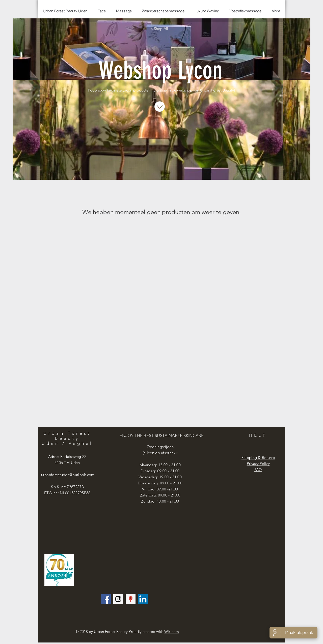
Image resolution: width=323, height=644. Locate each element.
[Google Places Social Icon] (131, 599)
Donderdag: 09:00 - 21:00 (160, 483)
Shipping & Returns (258, 458)
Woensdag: (149, 477)
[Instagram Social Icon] (118, 599)
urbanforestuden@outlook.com (68, 475)
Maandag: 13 (151, 465)
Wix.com (172, 632)
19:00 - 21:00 (170, 477)
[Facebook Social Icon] (106, 599)
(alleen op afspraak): (160, 453)
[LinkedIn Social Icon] (143, 599)
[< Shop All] (159, 28)
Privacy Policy (258, 464)
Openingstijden (160, 447)
